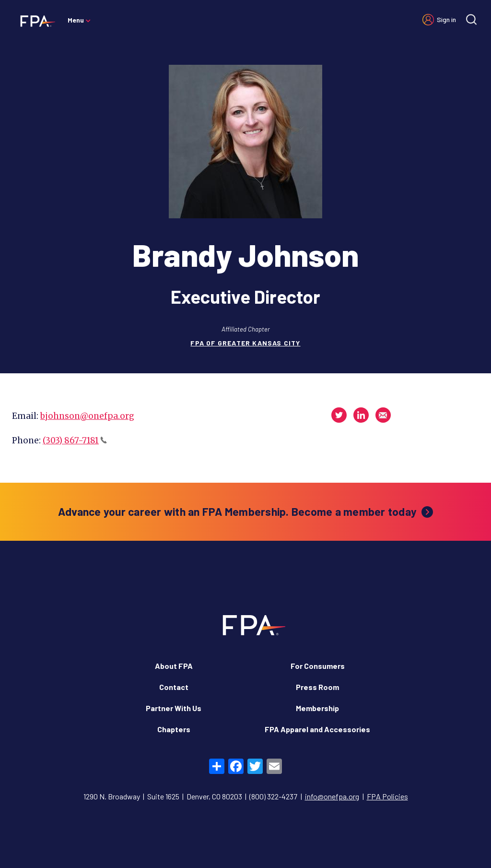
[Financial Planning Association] (35, 21)
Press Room (317, 687)
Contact (174, 687)
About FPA (174, 666)
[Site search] (471, 19)
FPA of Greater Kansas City (245, 343)
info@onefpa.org (332, 796)
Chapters (174, 729)
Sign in (446, 19)
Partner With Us (174, 708)
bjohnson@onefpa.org (87, 416)
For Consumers (318, 666)
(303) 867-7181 (75, 440)
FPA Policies (387, 796)
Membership (317, 708)
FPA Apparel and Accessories (317, 729)
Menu (76, 20)
